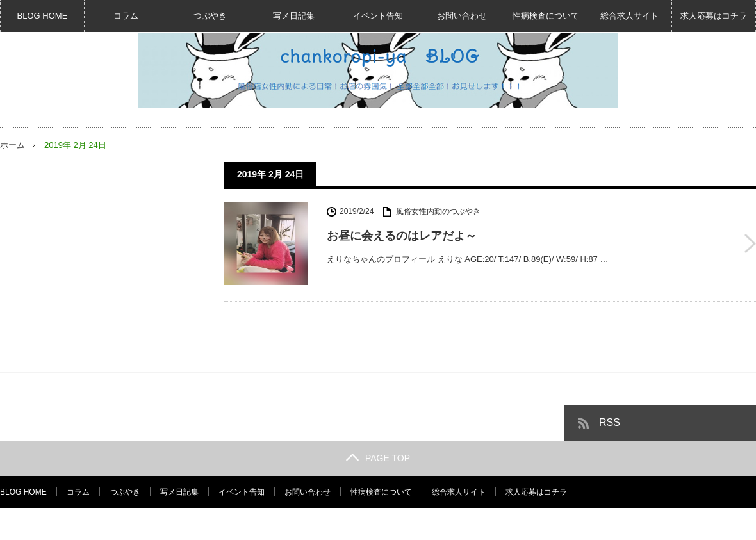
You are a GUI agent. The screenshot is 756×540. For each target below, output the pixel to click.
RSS (610, 422)
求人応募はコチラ (714, 16)
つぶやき (210, 16)
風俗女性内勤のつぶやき (438, 211)
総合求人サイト (629, 16)
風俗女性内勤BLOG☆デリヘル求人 (629, 524)
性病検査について (546, 16)
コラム (126, 16)
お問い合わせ (462, 16)
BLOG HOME (43, 16)
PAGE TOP (378, 458)
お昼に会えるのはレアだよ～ (402, 236)
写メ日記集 (294, 16)
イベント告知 (378, 16)
